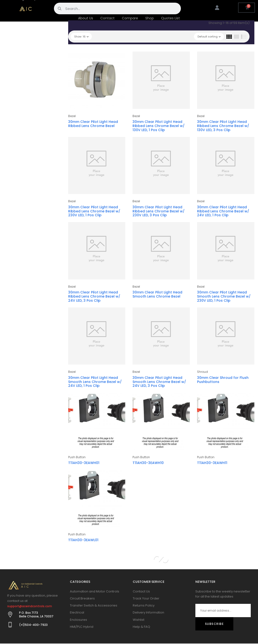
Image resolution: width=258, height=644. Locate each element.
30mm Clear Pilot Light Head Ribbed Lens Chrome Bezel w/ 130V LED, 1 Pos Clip (158, 126)
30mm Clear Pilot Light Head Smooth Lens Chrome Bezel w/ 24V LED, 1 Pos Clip (95, 382)
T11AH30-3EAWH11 (212, 463)
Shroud (203, 372)
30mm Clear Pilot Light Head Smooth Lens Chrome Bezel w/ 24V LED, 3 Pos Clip (159, 382)
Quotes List (170, 18)
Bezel (72, 116)
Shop (150, 18)
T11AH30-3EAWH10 (148, 463)
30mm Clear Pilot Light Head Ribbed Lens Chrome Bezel (93, 124)
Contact (107, 18)
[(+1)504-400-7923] (10, 625)
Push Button (77, 457)
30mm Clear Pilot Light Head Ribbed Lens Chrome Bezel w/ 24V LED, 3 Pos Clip (94, 296)
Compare (130, 18)
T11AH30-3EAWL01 (83, 540)
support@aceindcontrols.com (30, 606)
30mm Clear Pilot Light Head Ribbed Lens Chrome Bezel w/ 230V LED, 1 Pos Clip (94, 211)
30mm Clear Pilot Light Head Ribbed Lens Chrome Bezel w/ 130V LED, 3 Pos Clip (223, 126)
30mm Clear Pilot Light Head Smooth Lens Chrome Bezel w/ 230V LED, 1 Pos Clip (224, 296)
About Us (86, 18)
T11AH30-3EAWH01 (84, 463)
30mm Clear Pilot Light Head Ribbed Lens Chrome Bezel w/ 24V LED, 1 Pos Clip (223, 211)
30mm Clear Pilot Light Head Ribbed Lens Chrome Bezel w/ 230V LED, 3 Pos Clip (158, 211)
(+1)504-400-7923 (33, 625)
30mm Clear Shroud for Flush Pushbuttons (223, 380)
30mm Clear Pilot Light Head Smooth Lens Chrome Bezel (157, 294)
